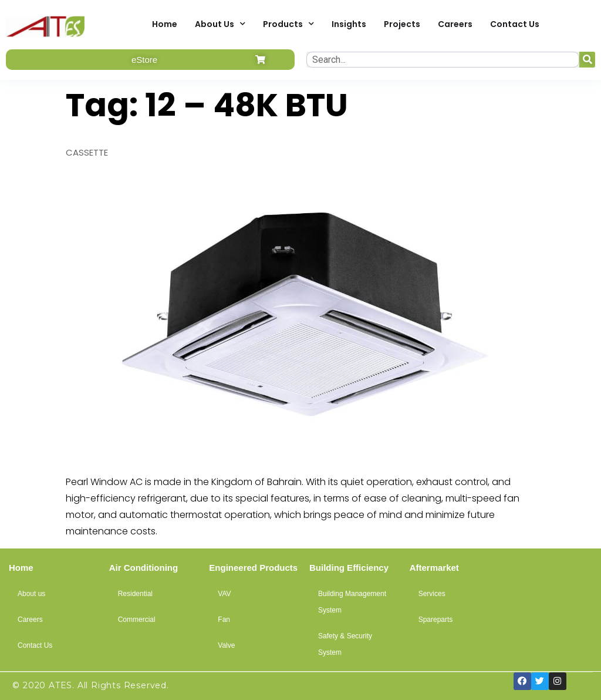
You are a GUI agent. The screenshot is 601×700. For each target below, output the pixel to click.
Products (288, 24)
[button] (150, 60)
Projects (402, 24)
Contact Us (515, 24)
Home (165, 24)
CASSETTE (87, 152)
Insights (349, 24)
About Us (220, 24)
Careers (455, 24)
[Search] (587, 60)
